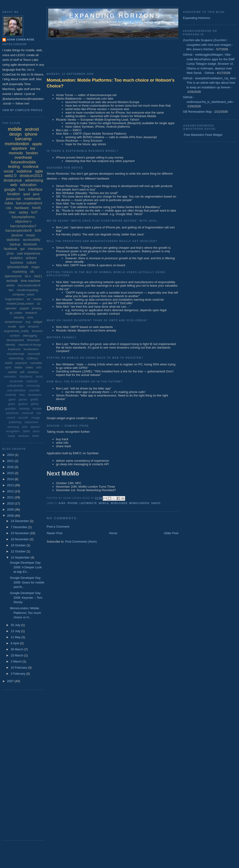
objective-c (23, 221)
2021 (11, 461)
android (32, 129)
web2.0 (11, 176)
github (35, 404)
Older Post (171, 533)
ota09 (9, 363)
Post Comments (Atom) (81, 542)
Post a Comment (58, 527)
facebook (10, 249)
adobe (11, 285)
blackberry (26, 377)
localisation (31, 349)
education (28, 185)
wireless (33, 372)
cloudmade (16, 381)
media (37, 299)
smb (25, 427)
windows (24, 436)
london (32, 153)
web (14, 185)
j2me (10, 253)
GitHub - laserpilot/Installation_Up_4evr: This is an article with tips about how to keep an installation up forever (210, 83)
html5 (37, 208)
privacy (37, 308)
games (23, 400)
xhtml (36, 436)
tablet (26, 431)
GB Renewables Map (197, 112)
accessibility (32, 240)
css (9, 208)
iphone (73, 503)
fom (22, 189)
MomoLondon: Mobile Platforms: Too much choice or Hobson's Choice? (111, 83)
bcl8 (38, 230)
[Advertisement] (132, 52)
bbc (11, 290)
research (31, 313)
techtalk (12, 281)
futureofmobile (23, 162)
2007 (11, 681)
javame (17, 235)
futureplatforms (23, 217)
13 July (16, 631)
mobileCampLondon (20, 304)
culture (31, 263)
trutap (12, 436)
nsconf (11, 418)
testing (14, 167)
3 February (18, 674)
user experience (28, 253)
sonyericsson (14, 322)
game (12, 400)
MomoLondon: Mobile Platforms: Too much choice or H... (25, 613)
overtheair (23, 157)
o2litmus (32, 358)
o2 (39, 304)
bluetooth (30, 244)
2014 (11, 479)
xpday (23, 212)
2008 (11, 516)
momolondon (139, 503)
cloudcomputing (27, 290)
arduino (31, 258)
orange (36, 418)
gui (23, 249)
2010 (11, 503)
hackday (24, 409)
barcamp (23, 139)
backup (15, 244)
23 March (18, 655)
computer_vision (23, 294)
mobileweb (119, 503)
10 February (19, 668)
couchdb (34, 390)
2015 (11, 473)
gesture (23, 404)
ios (33, 148)
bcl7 (35, 212)
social (9, 171)
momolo (16, 153)
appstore (19, 148)
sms (30, 317)
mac (12, 212)
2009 (11, 510)
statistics (13, 240)
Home (113, 533)
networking (16, 358)
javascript (13, 199)
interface (35, 189)
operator (11, 308)
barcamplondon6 (29, 285)
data (22, 395)
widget (38, 322)
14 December (20, 521)
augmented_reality (16, 331)
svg (28, 322)
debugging (30, 336)
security (19, 317)
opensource (13, 276)
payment (21, 363)
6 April (15, 643)
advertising (34, 180)
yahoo (156, 503)
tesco (36, 431)
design (16, 134)
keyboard (14, 349)
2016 (11, 467)
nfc (32, 272)
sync (8, 367)
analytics (16, 258)
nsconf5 (23, 418)
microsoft (34, 354)
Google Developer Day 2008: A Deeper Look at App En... (26, 567)
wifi (22, 372)
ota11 (38, 276)
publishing (15, 422)
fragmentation (14, 299)
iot (28, 299)
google (10, 189)
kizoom (37, 409)
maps (35, 267)
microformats (16, 354)
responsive (31, 422)
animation (10, 377)
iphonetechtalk (18, 267)
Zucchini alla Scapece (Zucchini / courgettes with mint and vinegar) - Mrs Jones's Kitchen (208, 45)
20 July (16, 625)
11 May (16, 637)
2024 (11, 455)
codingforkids (15, 386)
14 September (21, 557)
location (14, 194)
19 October (19, 545)
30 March (18, 649)
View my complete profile (23, 110)
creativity (11, 395)
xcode (12, 326)
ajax (62, 503)
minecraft (27, 413)
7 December (19, 527)
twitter (19, 367)
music (30, 235)
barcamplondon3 (29, 203)
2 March (17, 661)
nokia (9, 203)
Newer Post (54, 533)
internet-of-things (30, 345)
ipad (27, 194)
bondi (39, 377)
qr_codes (16, 313)
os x (28, 276)
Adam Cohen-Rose (21, 40)
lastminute (88, 503)
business (17, 263)
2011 (11, 497)
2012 (11, 491)
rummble (36, 363)
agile (39, 171)
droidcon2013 (31, 176)
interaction (35, 249)
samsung (13, 427)
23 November (20, 533)
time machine (30, 281)
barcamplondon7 (23, 226)
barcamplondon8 (19, 230)
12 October (19, 551)
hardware (22, 208)
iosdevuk (31, 167)
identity (10, 345)
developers (35, 395)
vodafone (24, 171)
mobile (104, 503)
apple (37, 144)
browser (37, 331)
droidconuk (13, 180)
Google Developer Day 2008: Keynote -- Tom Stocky (26, 598)
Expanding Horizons (197, 18)
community (33, 386)
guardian (11, 409)
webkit (12, 372)
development (15, 340)
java (36, 194)
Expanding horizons (115, 16)
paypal (24, 308)
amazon (33, 326)
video (29, 367)
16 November (20, 539)
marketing (19, 272)
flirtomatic (34, 340)
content (15, 336)
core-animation (16, 390)
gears (12, 404)
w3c (39, 367)
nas (39, 413)
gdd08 (34, 400)
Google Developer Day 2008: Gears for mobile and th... (27, 582)
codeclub (32, 381)
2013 (11, 485)
